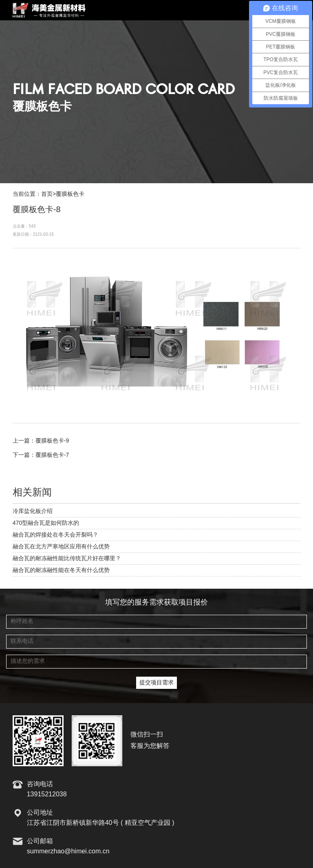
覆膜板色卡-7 (52, 455)
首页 (47, 194)
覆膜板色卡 (70, 194)
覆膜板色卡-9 (52, 441)
